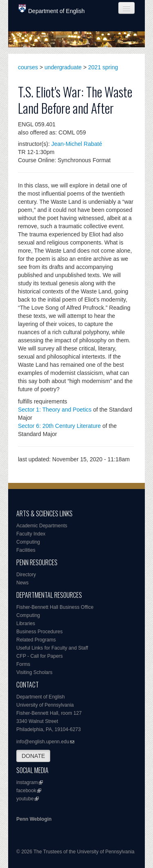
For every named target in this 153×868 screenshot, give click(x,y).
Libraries (26, 623)
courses (28, 67)
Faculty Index (31, 534)
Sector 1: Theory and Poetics (55, 410)
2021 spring (103, 67)
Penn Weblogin (34, 819)
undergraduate (63, 67)
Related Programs (36, 640)
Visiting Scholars (34, 672)
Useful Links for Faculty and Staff (52, 648)
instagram (27, 782)
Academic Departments (42, 526)
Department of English (52, 9)
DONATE (33, 756)
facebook (26, 791)
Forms (23, 664)
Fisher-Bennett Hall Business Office (55, 607)
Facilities (26, 550)
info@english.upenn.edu (43, 742)
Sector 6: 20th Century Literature (59, 426)
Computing (28, 542)
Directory (26, 575)
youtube (25, 799)
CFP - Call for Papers (40, 656)
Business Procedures (39, 632)
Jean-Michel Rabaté (77, 144)
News (22, 583)
